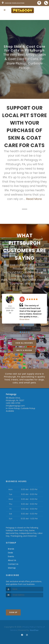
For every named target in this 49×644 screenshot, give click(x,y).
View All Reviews (24, 343)
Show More (24, 319)
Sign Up (13, 612)
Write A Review (24, 350)
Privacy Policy (29, 627)
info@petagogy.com (15, 406)
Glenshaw (29, 280)
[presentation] (20, 602)
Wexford (15, 280)
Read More (34, 199)
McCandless (26, 272)
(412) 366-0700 (13, 403)
